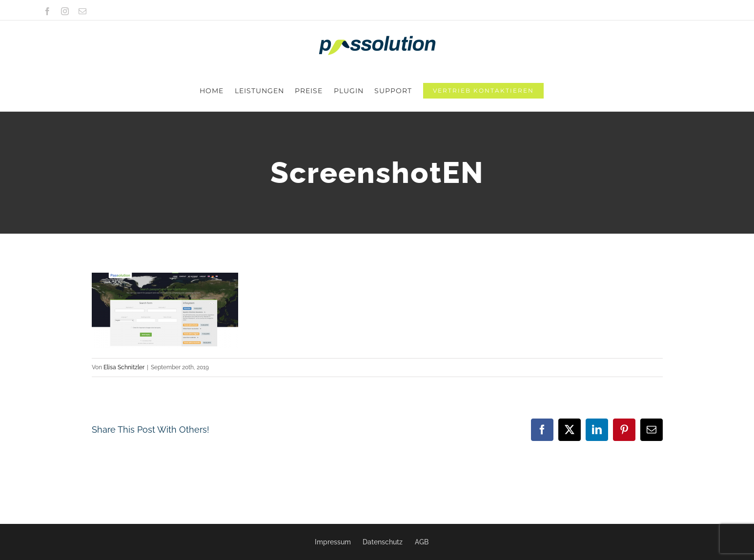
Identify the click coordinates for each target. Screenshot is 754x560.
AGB (422, 542)
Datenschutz (383, 542)
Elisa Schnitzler (124, 326)
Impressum (333, 542)
